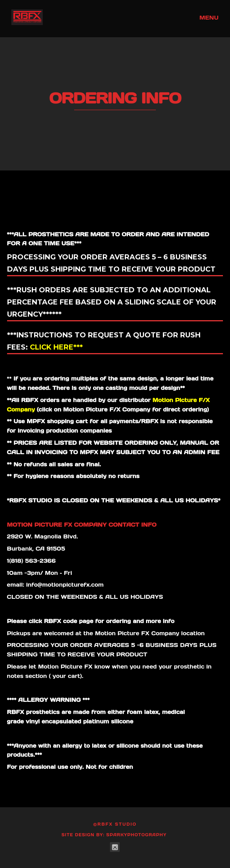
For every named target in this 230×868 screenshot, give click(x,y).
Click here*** (55, 347)
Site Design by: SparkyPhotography (114, 835)
